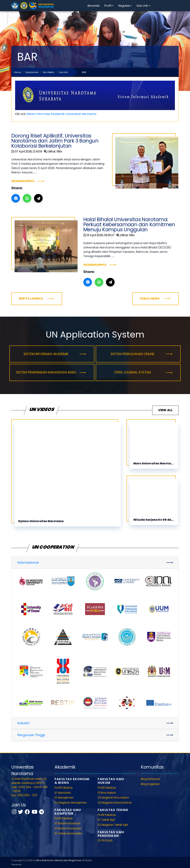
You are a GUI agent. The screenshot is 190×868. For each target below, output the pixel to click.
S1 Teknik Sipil (106, 820)
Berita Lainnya (31, 299)
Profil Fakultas (64, 788)
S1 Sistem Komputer (68, 828)
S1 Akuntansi (63, 793)
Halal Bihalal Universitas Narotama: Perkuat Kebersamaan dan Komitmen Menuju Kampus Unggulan (129, 225)
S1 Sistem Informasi (67, 823)
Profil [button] (108, 6)
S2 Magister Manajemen (71, 803)
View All (165, 410)
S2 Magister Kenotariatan (115, 803)
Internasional (28, 562)
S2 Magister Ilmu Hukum (113, 798)
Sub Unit (63, 72)
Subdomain (32, 72)
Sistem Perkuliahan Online (132, 354)
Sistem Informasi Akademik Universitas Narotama (61, 114)
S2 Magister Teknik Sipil (113, 825)
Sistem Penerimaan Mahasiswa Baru (46, 372)
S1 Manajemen (64, 798)
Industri (23, 723)
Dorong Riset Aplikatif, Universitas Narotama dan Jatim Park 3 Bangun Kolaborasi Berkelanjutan (55, 141)
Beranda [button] (93, 6)
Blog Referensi (150, 779)
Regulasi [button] (124, 6)
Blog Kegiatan (150, 784)
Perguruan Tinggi (31, 735)
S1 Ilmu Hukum (107, 793)
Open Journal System (132, 372)
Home (17, 72)
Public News (150, 299)
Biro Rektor (49, 72)
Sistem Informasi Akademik (46, 354)
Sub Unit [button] (142, 6)
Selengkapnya (23, 181)
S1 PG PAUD (105, 840)
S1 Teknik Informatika (68, 833)
